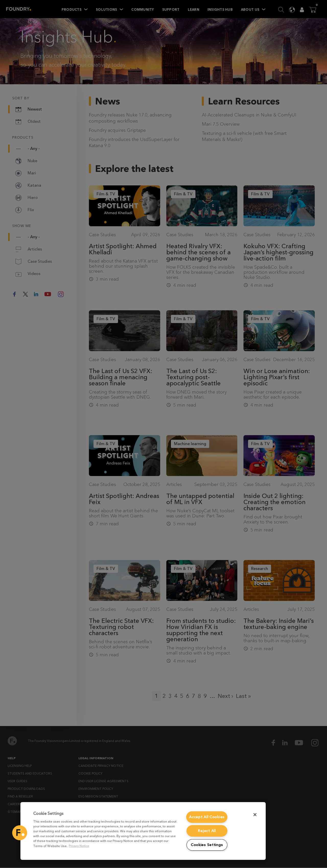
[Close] (255, 815)
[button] (20, 833)
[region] (143, 831)
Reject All (207, 831)
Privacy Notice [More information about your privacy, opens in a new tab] (79, 846)
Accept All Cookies (207, 817)
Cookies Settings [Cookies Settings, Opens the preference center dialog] (207, 845)
